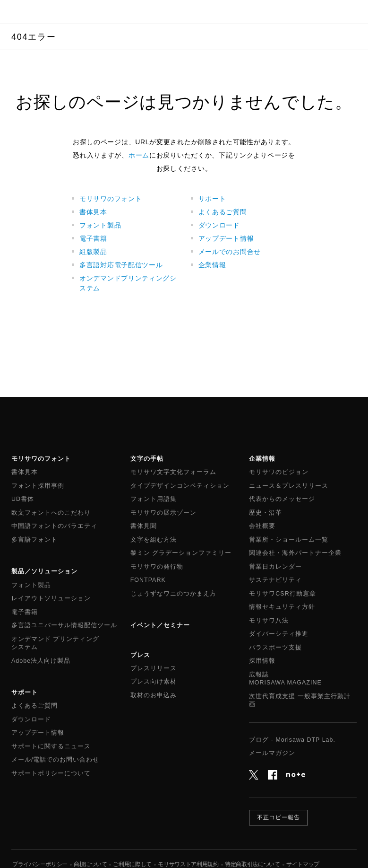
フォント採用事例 (38, 486)
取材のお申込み (154, 695)
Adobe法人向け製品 (41, 661)
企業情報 (212, 265)
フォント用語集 (154, 499)
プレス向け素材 (154, 682)
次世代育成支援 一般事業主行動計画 (300, 701)
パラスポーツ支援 (275, 648)
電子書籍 (93, 238)
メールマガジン (272, 753)
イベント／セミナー (160, 625)
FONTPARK (148, 580)
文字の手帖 (147, 459)
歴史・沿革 (265, 513)
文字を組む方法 (154, 540)
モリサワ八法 (269, 621)
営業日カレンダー (275, 567)
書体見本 (93, 212)
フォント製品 (100, 225)
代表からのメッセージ (282, 499)
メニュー (356, 12)
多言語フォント (34, 540)
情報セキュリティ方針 (282, 607)
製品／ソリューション (44, 571)
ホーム (139, 155)
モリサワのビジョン (279, 472)
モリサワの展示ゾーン (163, 513)
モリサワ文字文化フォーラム (173, 472)
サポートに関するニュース (51, 746)
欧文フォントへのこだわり (51, 513)
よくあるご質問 (223, 212)
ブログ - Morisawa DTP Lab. (292, 740)
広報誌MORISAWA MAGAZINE (285, 679)
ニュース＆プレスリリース (289, 486)
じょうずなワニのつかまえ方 (173, 594)
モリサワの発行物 (157, 567)
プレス (140, 655)
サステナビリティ (275, 580)
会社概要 (262, 526)
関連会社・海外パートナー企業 (295, 553)
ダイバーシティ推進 (279, 634)
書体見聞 (144, 526)
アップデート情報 (226, 238)
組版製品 (93, 252)
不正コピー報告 (278, 817)
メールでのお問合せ (230, 252)
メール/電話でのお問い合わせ (55, 760)
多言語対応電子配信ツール (121, 265)
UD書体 (23, 499)
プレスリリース (154, 668)
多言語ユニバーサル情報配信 (64, 626)
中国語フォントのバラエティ (54, 526)
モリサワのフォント (111, 199)
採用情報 (262, 661)
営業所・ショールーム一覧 (289, 540)
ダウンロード (219, 225)
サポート (212, 199)
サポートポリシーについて (51, 773)
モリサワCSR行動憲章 (282, 594)
